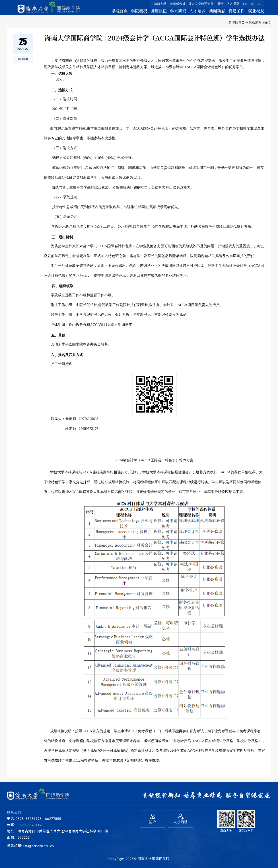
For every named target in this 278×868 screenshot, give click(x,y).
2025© (131, 859)
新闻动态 (213, 12)
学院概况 (127, 12)
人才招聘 (233, 4)
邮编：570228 (18, 838)
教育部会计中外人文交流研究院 (192, 4)
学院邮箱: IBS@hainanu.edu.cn (30, 846)
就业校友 (256, 12)
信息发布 (255, 23)
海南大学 (160, 4)
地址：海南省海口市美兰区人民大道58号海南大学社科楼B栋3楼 (58, 831)
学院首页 (105, 12)
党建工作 (235, 12)
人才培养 (191, 12)
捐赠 (220, 4)
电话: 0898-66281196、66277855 (34, 819)
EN (245, 4)
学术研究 (170, 12)
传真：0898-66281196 (25, 825)
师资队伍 (148, 12)
